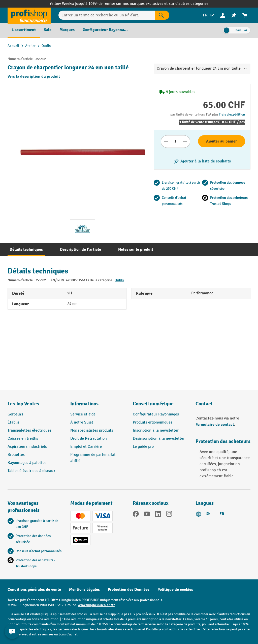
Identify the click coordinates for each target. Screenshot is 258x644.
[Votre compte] (223, 15)
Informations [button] (84, 404)
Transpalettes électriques (29, 430)
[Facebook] (136, 515)
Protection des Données (129, 590)
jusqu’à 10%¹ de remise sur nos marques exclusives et (122, 4)
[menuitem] (209, 15)
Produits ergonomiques (153, 422)
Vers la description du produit (34, 76)
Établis (13, 422)
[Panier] (245, 15)
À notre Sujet (82, 422)
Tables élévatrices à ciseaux (31, 471)
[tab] (26, 249)
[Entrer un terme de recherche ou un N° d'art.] (107, 15)
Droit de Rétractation (89, 439)
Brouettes (16, 455)
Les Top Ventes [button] (23, 404)
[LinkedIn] (158, 515)
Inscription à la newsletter (156, 430)
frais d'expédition (232, 114)
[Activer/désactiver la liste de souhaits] (202, 161)
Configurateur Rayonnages (156, 414)
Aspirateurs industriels (27, 447)
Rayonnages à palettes (27, 463)
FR (222, 514)
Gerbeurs (15, 414)
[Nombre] (175, 142)
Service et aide (83, 414)
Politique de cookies (175, 590)
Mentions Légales (84, 590)
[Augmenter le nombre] (185, 142)
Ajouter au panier (221, 141)
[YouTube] (147, 515)
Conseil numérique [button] (153, 404)
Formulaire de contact (215, 425)
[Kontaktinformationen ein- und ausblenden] (13, 631)
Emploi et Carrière (86, 447)
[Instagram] (169, 515)
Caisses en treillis (23, 439)
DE (208, 514)
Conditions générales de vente (34, 590)
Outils (119, 280)
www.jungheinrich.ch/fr (96, 605)
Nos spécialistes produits (92, 430)
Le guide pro (143, 447)
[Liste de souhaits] (234, 15)
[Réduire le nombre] (166, 142)
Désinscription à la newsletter (159, 439)
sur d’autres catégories (189, 4)
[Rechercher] (162, 15)
